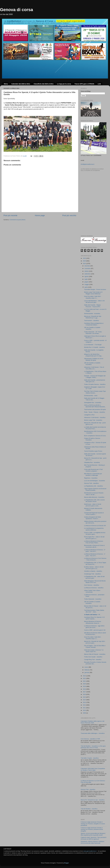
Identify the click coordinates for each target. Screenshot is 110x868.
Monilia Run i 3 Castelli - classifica (94, 347)
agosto (87, 276)
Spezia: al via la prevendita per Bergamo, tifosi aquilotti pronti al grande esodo (93, 834)
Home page (40, 215)
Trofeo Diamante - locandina (93, 599)
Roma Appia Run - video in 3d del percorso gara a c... (94, 538)
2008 (85, 713)
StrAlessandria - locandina (92, 314)
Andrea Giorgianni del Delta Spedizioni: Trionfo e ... (93, 518)
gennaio (87, 672)
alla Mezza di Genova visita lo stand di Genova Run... (95, 634)
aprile (86, 287)
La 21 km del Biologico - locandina (95, 481)
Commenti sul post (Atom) (17, 220)
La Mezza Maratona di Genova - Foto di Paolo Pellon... (94, 542)
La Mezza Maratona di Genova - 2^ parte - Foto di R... (95, 551)
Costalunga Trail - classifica (92, 574)
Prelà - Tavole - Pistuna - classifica (95, 412)
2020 (85, 684)
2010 (85, 710)
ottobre (87, 271)
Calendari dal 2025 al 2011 (21, 84)
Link (99, 84)
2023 (85, 676)
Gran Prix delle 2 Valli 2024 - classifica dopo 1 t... (93, 638)
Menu (6, 84)
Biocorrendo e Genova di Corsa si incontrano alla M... (94, 546)
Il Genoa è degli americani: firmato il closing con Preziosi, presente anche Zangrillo (92, 829)
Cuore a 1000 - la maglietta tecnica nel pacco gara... (95, 533)
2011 (85, 708)
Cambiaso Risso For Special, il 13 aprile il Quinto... (94, 618)
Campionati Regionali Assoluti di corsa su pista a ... (94, 514)
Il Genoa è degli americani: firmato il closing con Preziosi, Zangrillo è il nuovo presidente (93, 824)
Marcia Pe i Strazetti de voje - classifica (93, 800)
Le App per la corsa (64, 84)
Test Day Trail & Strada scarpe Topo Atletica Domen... (95, 392)
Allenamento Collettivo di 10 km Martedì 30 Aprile (94, 359)
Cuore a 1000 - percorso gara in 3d (95, 630)
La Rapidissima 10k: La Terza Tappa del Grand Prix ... (95, 563)
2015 (85, 697)
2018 (85, 689)
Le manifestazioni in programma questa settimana (94, 529)
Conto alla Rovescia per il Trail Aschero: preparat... (93, 470)
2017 (85, 692)
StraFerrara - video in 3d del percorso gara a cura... (93, 505)
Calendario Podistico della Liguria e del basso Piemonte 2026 (92, 722)
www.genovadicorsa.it (90, 851)
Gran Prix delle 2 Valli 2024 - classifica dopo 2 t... (93, 297)
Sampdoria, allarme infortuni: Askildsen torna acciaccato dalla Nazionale (92, 842)
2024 (85, 264)
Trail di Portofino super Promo (93, 451)
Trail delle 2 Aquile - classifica (90, 758)
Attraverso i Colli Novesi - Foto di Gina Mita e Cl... (94, 368)
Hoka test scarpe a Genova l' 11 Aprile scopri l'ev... (94, 651)
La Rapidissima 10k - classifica (93, 486)
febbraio (87, 670)
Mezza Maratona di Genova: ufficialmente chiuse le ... (93, 622)
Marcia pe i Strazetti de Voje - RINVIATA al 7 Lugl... (93, 317)
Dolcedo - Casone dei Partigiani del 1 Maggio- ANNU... (95, 377)
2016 (85, 694)
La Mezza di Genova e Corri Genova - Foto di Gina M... (95, 559)
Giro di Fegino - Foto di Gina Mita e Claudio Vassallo (95, 646)
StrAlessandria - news (91, 396)
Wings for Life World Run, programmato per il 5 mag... (93, 355)
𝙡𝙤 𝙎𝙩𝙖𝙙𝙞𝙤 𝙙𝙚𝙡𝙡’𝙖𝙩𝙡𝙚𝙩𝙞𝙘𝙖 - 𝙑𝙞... (93, 615)
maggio (87, 284)
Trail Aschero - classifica (91, 320)
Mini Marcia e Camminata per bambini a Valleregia (93, 474)
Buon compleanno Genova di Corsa (95, 436)
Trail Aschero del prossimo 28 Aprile (95, 410)
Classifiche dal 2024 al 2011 (44, 84)
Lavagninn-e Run (89, 415)
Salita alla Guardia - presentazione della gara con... (95, 381)
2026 (85, 258)
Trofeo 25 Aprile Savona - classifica (95, 384)
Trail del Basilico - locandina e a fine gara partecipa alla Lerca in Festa (93, 747)
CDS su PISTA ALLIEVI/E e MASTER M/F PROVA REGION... (95, 406)
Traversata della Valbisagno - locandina (93, 733)
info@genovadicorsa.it (87, 164)
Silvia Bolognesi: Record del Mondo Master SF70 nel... (95, 582)
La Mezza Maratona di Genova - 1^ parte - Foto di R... (95, 555)
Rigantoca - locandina (91, 478)
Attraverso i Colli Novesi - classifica (95, 417)
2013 (85, 702)
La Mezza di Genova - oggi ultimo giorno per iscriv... (94, 627)
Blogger (66, 863)
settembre (88, 274)
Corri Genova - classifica (92, 585)
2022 (85, 678)
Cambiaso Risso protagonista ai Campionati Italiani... (94, 324)
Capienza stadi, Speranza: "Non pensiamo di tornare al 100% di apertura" (94, 838)
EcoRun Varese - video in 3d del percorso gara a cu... (94, 568)
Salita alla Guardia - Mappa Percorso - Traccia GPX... (93, 306)
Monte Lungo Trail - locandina (93, 420)
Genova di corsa (16, 10)
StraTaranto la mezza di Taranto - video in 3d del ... (94, 494)
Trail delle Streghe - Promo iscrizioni (95, 289)
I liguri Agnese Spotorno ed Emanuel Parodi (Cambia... (95, 489)
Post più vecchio (69, 215)
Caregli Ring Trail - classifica (93, 660)
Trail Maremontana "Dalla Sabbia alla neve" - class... (94, 611)
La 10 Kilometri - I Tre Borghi (93, 345)
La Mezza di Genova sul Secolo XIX (95, 526)
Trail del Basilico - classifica (89, 809)
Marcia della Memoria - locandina (94, 497)
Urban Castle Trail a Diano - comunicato (93, 591)
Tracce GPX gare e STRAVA (84, 84)
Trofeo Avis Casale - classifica (93, 657)
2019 (85, 686)
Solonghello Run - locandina (93, 403)
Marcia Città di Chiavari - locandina (95, 654)
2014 (85, 700)
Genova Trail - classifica (91, 483)
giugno (87, 282)
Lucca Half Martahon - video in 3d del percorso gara (94, 302)
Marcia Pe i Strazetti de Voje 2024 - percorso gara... (95, 642)
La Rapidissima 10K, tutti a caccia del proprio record (94, 501)
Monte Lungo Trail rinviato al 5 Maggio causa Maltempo (93, 293)
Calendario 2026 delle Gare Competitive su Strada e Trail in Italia (93, 769)
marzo (87, 667)
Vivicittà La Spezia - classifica (93, 571)
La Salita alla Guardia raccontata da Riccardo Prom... (95, 428)
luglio (86, 279)
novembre (88, 268)
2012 (85, 705)
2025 (85, 261)
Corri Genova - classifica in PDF (90, 739)
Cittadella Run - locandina (92, 462)
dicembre (87, 266)
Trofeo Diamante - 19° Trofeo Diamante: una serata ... (93, 333)
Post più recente (10, 215)
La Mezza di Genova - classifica (94, 588)
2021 (85, 681)
